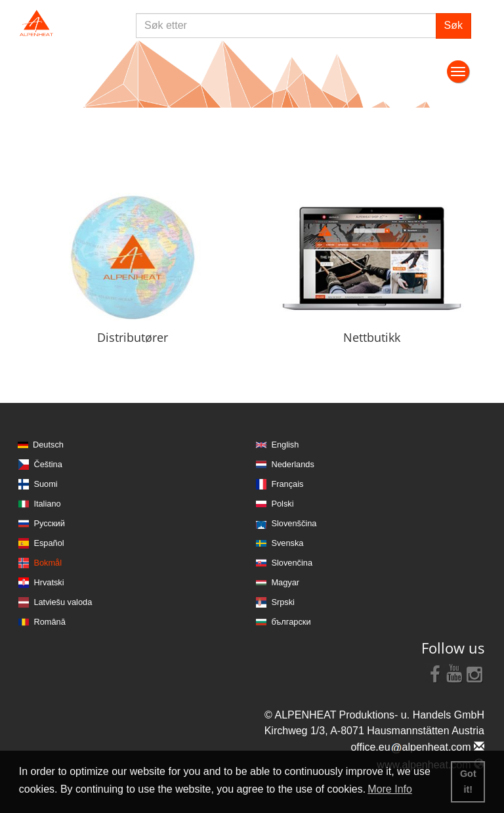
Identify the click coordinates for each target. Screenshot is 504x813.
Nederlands (292, 464)
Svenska (287, 543)
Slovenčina (292, 563)
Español (49, 543)
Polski (282, 504)
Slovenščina (294, 523)
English (285, 445)
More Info (390, 789)
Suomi (45, 484)
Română (49, 622)
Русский (49, 523)
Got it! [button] (468, 782)
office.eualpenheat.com (417, 747)
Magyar (285, 582)
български (291, 622)
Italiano (47, 504)
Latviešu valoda (63, 602)
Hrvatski (49, 582)
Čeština (48, 464)
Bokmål (48, 563)
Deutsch (48, 445)
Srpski (283, 602)
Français (287, 484)
